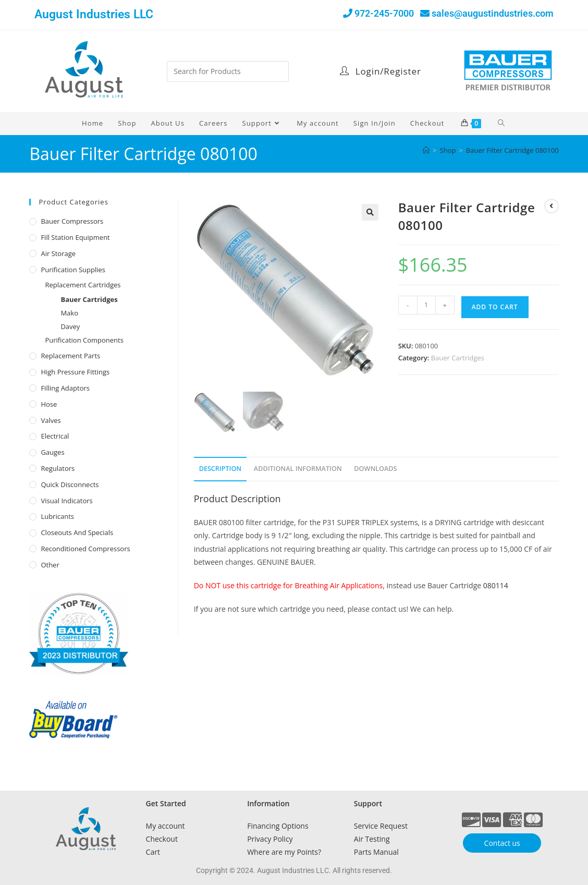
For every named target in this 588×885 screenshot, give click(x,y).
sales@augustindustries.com (493, 13)
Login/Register (380, 71)
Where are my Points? (284, 852)
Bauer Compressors (72, 221)
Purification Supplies (73, 270)
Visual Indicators (66, 501)
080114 (496, 585)
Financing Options (278, 826)
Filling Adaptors (65, 388)
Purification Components (84, 340)
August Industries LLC (94, 14)
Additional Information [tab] (298, 469)
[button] (370, 212)
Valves (51, 420)
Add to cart (495, 307)
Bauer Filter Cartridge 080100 (512, 150)
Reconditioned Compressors (85, 549)
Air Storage (58, 253)
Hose (49, 404)
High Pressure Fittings (75, 372)
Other (50, 565)
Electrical (55, 436)
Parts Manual (376, 852)
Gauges (52, 452)
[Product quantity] (426, 305)
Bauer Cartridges (458, 358)
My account (166, 826)
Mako (69, 313)
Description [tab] (220, 469)
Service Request (381, 826)
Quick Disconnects (70, 484)
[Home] (426, 150)
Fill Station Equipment (75, 237)
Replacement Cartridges (83, 285)
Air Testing (372, 839)
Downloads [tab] (375, 469)
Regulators (58, 468)
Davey (70, 326)
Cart (153, 852)
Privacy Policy (270, 839)
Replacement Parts (70, 356)
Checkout (162, 839)
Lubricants (57, 516)
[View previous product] (552, 206)
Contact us (502, 843)
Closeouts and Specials (77, 532)
